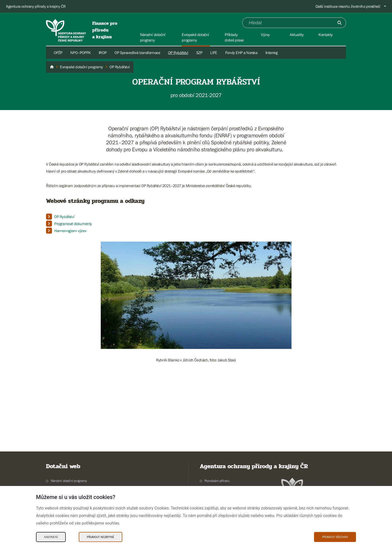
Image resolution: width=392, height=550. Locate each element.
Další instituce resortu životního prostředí (348, 6)
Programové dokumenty (73, 224)
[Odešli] (339, 23)
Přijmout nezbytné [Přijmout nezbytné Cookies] (100, 537)
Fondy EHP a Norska (241, 53)
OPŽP (58, 53)
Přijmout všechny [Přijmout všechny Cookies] (335, 537)
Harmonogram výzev (70, 231)
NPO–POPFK (80, 53)
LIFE (214, 53)
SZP (199, 53)
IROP (103, 53)
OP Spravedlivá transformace (137, 53)
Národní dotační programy (69, 481)
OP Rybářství (178, 53)
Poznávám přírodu (217, 481)
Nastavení (51, 537)
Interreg (272, 53)
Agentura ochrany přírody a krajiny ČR (36, 6)
